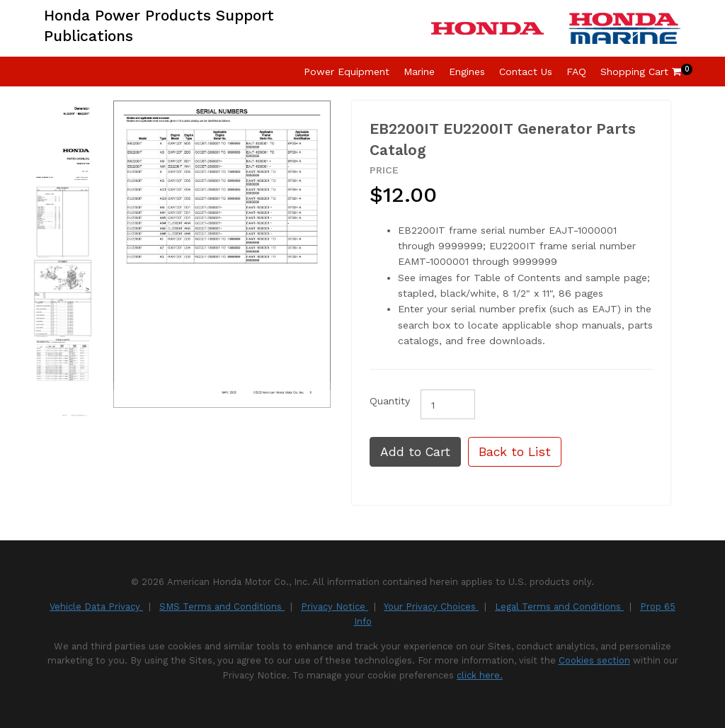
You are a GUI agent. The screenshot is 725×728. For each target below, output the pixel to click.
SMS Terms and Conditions (222, 607)
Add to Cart (415, 452)
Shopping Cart (641, 72)
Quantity (390, 401)
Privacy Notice (335, 607)
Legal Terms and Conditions (559, 607)
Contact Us (526, 72)
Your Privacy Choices (431, 607)
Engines (467, 72)
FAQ (576, 72)
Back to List (515, 452)
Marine (419, 72)
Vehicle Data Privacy (96, 607)
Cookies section (594, 660)
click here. (480, 675)
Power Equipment (347, 72)
